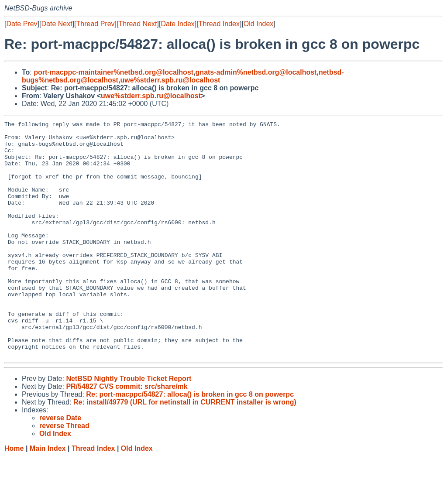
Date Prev (22, 24)
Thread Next (138, 24)
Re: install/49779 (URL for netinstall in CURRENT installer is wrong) (185, 449)
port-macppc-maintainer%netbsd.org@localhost (113, 72)
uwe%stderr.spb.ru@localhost (170, 80)
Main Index (48, 495)
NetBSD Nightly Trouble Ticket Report (129, 426)
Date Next (57, 24)
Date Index (177, 24)
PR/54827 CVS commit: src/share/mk (127, 434)
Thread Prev (96, 24)
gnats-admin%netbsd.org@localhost (256, 72)
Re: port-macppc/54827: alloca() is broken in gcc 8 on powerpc (190, 441)
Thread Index (219, 24)
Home (14, 495)
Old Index (258, 24)
